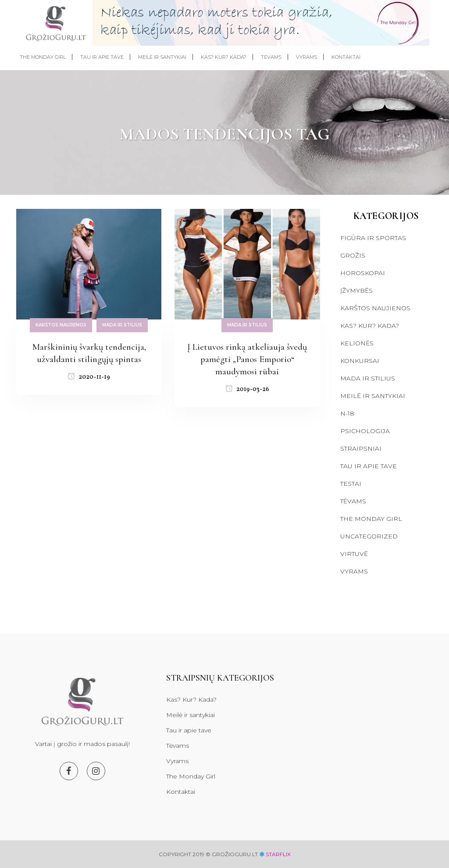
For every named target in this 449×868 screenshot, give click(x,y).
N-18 (347, 413)
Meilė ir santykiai (373, 396)
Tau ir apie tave (369, 466)
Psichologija (365, 431)
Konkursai (360, 361)
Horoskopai (363, 273)
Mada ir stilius (368, 378)
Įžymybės (356, 291)
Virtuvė (354, 554)
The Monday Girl (371, 519)
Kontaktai (181, 792)
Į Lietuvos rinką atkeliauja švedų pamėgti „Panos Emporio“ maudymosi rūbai (247, 359)
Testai (351, 484)
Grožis (353, 255)
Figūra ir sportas (373, 238)
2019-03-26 (247, 389)
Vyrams (354, 571)
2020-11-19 (89, 377)
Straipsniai (361, 448)
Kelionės (357, 343)
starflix (278, 854)
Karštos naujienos (375, 308)
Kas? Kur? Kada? (370, 326)
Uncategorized (369, 536)
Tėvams (353, 501)
